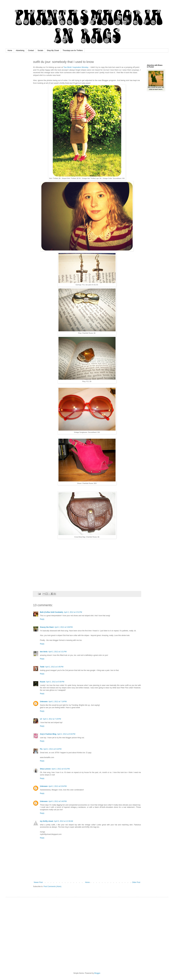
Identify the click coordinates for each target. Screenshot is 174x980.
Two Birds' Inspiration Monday (76, 67)
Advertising (20, 50)
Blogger (97, 973)
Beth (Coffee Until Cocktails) (51, 612)
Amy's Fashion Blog (48, 734)
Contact (31, 50)
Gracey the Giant (47, 627)
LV (41, 719)
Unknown (44, 702)
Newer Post (38, 882)
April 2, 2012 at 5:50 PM (55, 682)
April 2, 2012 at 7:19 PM (58, 702)
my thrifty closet (47, 821)
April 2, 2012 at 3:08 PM (64, 627)
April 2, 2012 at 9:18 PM (52, 749)
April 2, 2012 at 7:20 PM (52, 719)
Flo (41, 749)
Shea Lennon (45, 769)
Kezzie (43, 682)
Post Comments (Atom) (52, 886)
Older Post (136, 882)
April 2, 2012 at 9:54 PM (58, 786)
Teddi (42, 667)
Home (10, 50)
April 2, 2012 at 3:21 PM (57, 652)
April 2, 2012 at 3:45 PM (54, 667)
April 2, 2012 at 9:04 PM (66, 734)
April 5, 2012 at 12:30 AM (64, 821)
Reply (42, 619)
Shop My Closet (53, 50)
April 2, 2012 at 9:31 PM (61, 769)
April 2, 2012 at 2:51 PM (73, 612)
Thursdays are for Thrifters (73, 50)
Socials (40, 50)
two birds (44, 652)
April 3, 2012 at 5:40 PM (58, 801)
